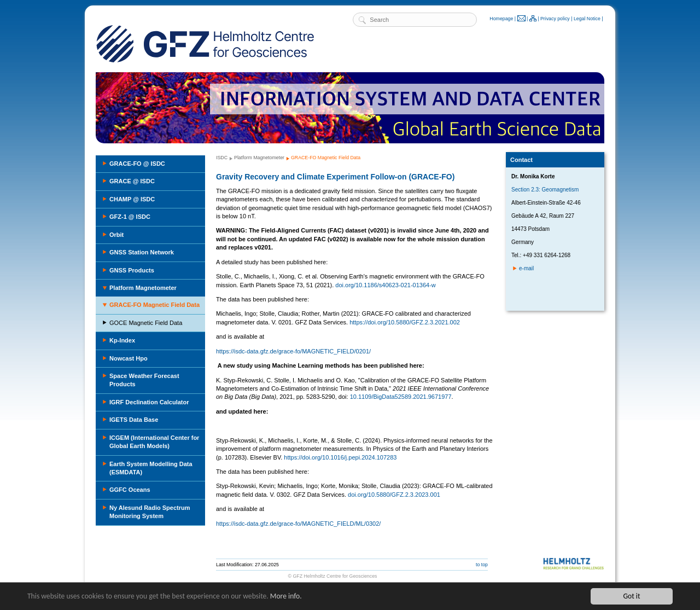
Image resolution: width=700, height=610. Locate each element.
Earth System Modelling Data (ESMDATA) (151, 468)
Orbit (116, 235)
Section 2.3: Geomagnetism (545, 190)
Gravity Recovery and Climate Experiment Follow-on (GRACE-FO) (335, 177)
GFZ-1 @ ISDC (130, 217)
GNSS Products (132, 270)
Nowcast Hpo (129, 358)
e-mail (526, 268)
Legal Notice (587, 19)
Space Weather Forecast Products (144, 380)
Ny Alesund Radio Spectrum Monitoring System (150, 512)
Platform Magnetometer (143, 288)
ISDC (222, 158)
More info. (286, 596)
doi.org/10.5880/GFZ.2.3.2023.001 (394, 495)
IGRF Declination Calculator (149, 402)
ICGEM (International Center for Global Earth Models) (154, 442)
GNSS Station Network (142, 252)
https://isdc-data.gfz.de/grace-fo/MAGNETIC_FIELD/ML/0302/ (298, 524)
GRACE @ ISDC (132, 181)
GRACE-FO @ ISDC (137, 164)
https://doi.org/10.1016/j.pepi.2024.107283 (340, 457)
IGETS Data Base (134, 420)
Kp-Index (122, 340)
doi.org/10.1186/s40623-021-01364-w (385, 285)
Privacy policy (555, 19)
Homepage (501, 19)
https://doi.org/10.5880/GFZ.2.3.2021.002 (405, 322)
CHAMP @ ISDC (132, 199)
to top (482, 565)
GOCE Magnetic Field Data (146, 323)
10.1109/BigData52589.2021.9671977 (401, 397)
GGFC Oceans (130, 490)
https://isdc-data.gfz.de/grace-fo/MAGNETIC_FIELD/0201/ (293, 351)
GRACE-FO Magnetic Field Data (154, 305)
